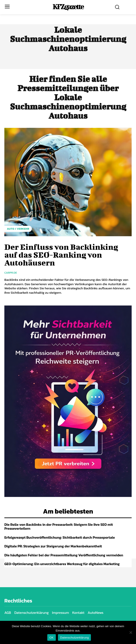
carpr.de (11, 273)
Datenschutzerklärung (74, 638)
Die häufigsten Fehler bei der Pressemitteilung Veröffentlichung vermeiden (64, 555)
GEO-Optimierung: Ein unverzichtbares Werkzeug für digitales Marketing (62, 564)
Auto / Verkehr (18, 229)
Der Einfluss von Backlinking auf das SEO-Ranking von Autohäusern (61, 255)
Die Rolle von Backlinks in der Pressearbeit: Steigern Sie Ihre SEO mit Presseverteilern (59, 526)
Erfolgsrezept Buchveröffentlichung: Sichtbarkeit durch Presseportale (60, 537)
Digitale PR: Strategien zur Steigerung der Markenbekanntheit (53, 546)
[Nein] (131, 632)
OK (52, 638)
